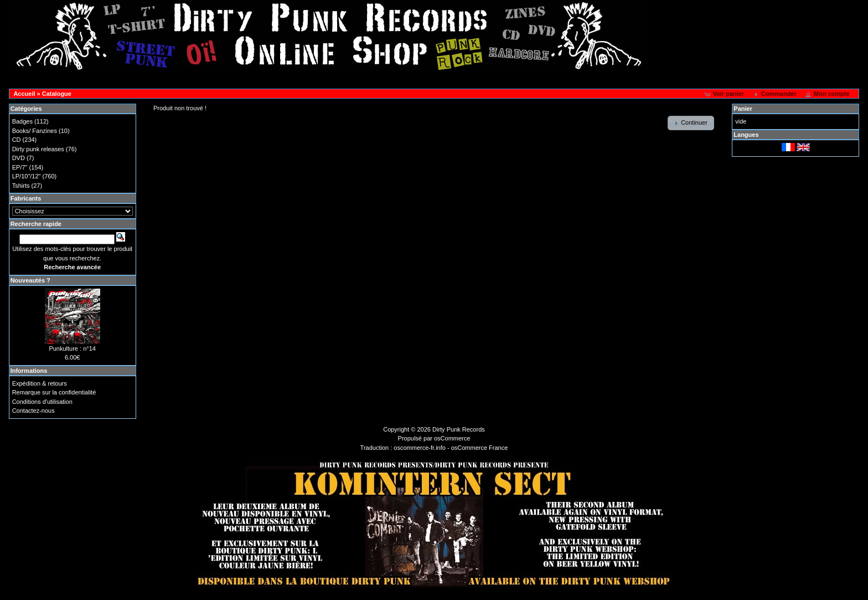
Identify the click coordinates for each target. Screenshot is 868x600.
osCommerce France (480, 448)
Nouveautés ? (30, 280)
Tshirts (21, 186)
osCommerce (452, 438)
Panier (743, 109)
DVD (19, 158)
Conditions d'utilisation (42, 402)
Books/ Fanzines (35, 131)
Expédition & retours (40, 383)
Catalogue (57, 94)
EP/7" (20, 167)
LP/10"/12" (27, 176)
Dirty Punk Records (459, 429)
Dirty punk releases (38, 149)
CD (17, 140)
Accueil (24, 94)
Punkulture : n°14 (72, 348)
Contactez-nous (33, 411)
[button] (725, 94)
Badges (22, 121)
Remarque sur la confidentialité (54, 392)
